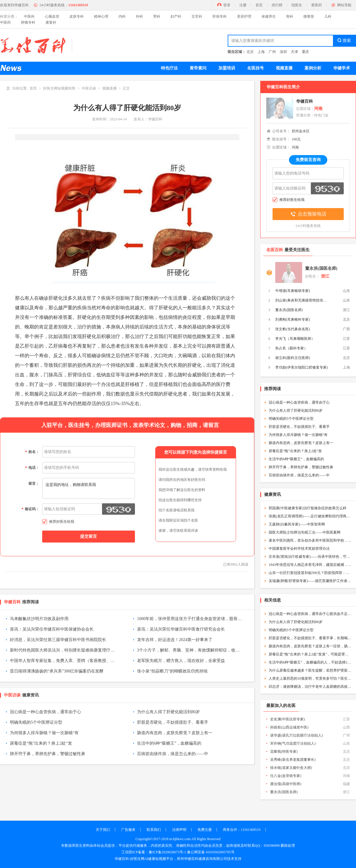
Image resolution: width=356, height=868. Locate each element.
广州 (272, 52)
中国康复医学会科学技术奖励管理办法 (299, 549)
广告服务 (128, 830)
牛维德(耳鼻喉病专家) (293, 291)
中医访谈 (89, 88)
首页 (259, 5)
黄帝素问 (198, 68)
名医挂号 (255, 68)
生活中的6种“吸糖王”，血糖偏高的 (169, 743)
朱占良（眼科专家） (291, 348)
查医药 (317, 5)
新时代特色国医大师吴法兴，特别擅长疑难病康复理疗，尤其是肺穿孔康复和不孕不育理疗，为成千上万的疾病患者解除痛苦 (62, 650)
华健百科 (305, 101)
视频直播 (284, 68)
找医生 (297, 5)
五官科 (197, 16)
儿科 (328, 16)
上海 (261, 52)
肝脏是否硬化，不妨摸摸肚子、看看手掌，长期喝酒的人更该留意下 (310, 638)
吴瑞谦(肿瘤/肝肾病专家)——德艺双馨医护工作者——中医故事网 (310, 581)
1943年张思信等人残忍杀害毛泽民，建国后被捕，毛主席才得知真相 (310, 565)
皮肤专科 (77, 16)
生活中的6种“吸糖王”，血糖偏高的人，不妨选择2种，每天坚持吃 (310, 662)
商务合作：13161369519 (242, 830)
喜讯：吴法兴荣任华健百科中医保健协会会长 (52, 629)
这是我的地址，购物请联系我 (89, 488)
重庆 (305, 52)
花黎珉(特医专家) (284, 752)
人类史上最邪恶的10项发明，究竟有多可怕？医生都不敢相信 (310, 678)
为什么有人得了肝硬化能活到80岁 (168, 712)
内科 (122, 16)
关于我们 (103, 830)
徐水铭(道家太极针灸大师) (291, 768)
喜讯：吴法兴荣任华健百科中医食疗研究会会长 (181, 629)
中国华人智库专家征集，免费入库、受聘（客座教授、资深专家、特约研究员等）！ (62, 661)
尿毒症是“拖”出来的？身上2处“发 (41, 743)
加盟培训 (227, 68)
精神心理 (101, 16)
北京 (250, 52)
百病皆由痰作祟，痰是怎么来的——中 (173, 754)
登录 (227, 5)
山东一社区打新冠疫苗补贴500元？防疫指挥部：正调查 (310, 573)
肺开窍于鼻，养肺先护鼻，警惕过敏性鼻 (48, 754)
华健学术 (342, 68)
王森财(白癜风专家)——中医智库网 (297, 524)
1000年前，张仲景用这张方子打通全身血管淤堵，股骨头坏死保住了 (189, 619)
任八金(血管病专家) (286, 776)
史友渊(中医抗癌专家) (287, 719)
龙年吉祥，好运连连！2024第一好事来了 (175, 640)
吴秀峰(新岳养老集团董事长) (293, 760)
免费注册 (205, 830)
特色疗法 (169, 68)
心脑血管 (52, 16)
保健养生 (269, 16)
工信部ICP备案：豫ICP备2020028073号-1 (154, 852)
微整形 (309, 16)
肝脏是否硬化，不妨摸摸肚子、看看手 (173, 722)
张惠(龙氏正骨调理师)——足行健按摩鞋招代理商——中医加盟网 (310, 516)
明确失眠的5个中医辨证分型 (36, 722)
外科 (139, 16)
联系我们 (154, 830)
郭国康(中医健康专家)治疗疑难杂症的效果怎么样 (308, 508)
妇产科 (176, 16)
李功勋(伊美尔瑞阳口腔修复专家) (302, 367)
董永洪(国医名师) (321, 268)
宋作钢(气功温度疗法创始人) (293, 743)
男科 (157, 16)
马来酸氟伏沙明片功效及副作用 (39, 619)
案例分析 (313, 68)
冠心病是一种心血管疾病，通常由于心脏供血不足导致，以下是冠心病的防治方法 (310, 614)
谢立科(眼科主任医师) (293, 358)
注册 (243, 5)
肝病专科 (220, 16)
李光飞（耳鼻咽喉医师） (295, 339)
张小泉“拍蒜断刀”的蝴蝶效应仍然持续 (172, 671)
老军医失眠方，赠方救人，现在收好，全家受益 (181, 661)
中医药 (5, 22)
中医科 (29, 16)
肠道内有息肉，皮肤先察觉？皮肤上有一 (175, 733)
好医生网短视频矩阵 (59, 88)
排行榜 (277, 5)
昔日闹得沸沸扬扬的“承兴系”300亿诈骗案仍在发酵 (57, 671)
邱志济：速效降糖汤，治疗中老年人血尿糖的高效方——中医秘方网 (310, 687)
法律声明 (179, 830)
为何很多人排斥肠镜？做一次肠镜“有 (44, 733)
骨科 (290, 16)
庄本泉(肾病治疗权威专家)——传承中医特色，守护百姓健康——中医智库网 (310, 557)
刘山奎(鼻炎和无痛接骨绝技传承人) (302, 300)
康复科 (51, 22)
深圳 (283, 52)
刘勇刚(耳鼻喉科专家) (293, 319)
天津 (294, 52)
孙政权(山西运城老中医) (289, 727)
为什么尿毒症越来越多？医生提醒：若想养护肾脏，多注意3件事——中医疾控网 (310, 670)
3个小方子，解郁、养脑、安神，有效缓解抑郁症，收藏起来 (189, 650)
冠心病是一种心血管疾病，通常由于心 (45, 712)
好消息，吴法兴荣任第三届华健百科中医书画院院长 (58, 640)
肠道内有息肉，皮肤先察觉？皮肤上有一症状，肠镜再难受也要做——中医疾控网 (310, 646)
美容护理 (244, 16)
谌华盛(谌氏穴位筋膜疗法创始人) (296, 735)
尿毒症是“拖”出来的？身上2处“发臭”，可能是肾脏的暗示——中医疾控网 (310, 654)
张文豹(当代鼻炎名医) (293, 329)
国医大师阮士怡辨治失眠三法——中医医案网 (305, 532)
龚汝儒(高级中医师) (286, 784)
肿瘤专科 (28, 22)
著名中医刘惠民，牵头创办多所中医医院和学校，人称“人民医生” (310, 540)
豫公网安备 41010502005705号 (211, 852)
